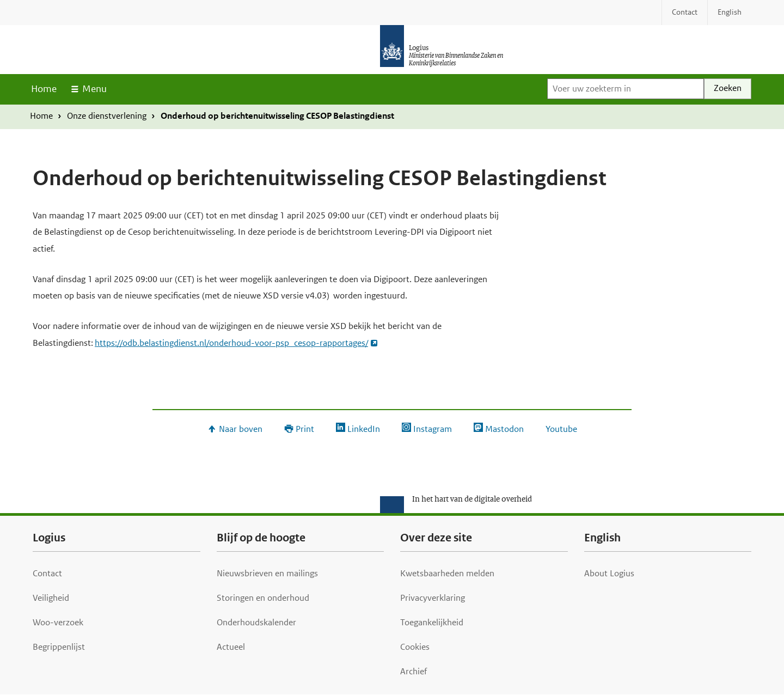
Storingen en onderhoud (263, 598)
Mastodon (504, 429)
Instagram (433, 429)
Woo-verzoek (58, 622)
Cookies (415, 647)
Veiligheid (51, 598)
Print (305, 429)
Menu (94, 89)
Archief (414, 671)
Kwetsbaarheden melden (447, 573)
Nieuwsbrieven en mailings (267, 573)
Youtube (561, 429)
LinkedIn (364, 429)
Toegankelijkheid (432, 622)
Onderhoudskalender (256, 622)
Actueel (231, 647)
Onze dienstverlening (107, 116)
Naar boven (241, 429)
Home (44, 89)
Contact (47, 573)
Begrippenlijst (59, 647)
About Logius (609, 573)
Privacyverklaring (433, 598)
